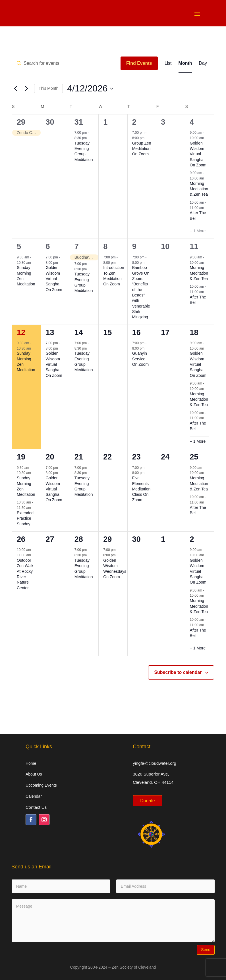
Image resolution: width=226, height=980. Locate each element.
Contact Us (36, 807)
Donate (148, 801)
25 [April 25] (194, 457)
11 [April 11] (194, 246)
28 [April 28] (79, 539)
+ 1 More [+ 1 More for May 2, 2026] (198, 648)
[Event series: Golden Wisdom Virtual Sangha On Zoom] (207, 138)
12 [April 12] (21, 333)
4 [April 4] (192, 122)
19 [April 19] (21, 457)
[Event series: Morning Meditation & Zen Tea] (207, 178)
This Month (48, 88)
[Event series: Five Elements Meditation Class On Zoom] (147, 473)
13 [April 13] (50, 333)
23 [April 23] (136, 457)
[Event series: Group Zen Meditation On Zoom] (147, 138)
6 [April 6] (48, 246)
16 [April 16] (136, 333)
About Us (34, 774)
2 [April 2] (134, 122)
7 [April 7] (77, 246)
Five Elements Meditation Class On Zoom (141, 489)
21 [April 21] (79, 457)
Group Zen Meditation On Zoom (142, 149)
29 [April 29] (107, 539)
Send (206, 950)
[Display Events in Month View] (185, 63)
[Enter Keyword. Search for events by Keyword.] (66, 63)
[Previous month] (15, 89)
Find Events (139, 63)
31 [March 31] (79, 122)
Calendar (34, 796)
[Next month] (26, 89)
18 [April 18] (194, 333)
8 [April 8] (105, 246)
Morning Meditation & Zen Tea (199, 189)
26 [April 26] (21, 539)
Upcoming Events (41, 785)
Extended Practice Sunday (25, 518)
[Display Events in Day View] (203, 63)
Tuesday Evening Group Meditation (84, 151)
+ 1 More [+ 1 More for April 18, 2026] (198, 441)
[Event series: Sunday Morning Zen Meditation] (34, 262)
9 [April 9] (134, 246)
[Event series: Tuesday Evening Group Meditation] (90, 138)
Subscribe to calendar (178, 672)
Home (31, 763)
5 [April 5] (19, 246)
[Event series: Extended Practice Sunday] (34, 508)
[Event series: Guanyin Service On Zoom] (147, 348)
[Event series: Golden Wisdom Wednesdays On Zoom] (119, 555)
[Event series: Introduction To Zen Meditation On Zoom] (119, 262)
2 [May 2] (192, 539)
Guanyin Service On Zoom (140, 359)
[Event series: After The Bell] (207, 208)
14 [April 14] (79, 333)
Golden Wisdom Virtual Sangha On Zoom (198, 154)
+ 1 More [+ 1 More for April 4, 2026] (198, 231)
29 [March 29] (21, 122)
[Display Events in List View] (168, 63)
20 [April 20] (50, 457)
